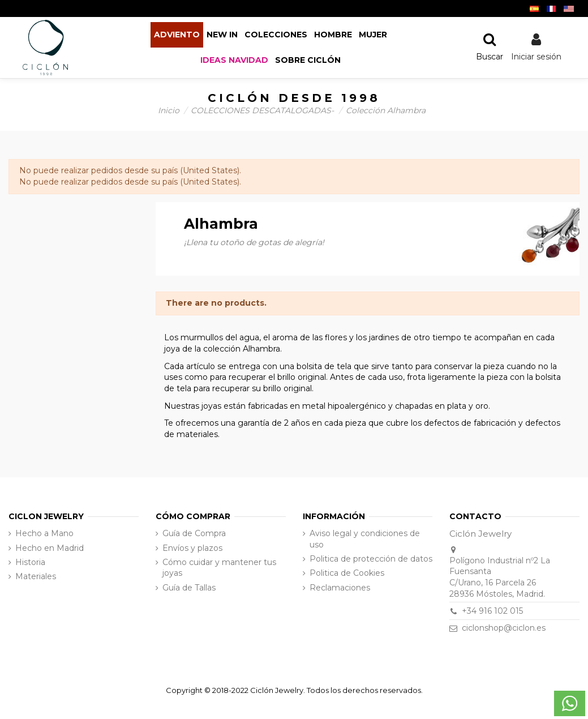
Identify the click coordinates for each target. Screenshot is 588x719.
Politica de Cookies (347, 573)
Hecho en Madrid (50, 548)
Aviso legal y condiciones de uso (365, 539)
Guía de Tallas (189, 588)
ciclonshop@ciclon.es (504, 628)
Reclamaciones (340, 588)
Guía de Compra (194, 533)
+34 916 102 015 (492, 611)
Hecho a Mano (44, 533)
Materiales (36, 576)
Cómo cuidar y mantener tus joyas (219, 568)
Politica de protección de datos (371, 559)
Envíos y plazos (192, 548)
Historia (30, 562)
